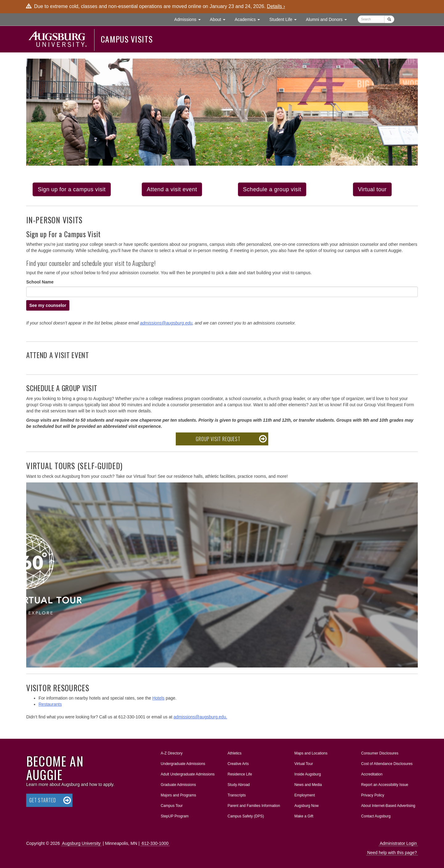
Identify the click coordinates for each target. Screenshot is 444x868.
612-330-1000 (155, 843)
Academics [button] (250, 19)
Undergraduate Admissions (183, 764)
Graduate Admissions (178, 785)
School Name (40, 282)
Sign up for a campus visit (72, 189)
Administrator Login (398, 843)
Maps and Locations (311, 753)
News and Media (308, 785)
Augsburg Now (307, 806)
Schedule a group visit (272, 189)
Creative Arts (238, 764)
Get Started (43, 800)
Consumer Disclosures (380, 753)
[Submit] (389, 19)
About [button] (220, 21)
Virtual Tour (304, 764)
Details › (276, 6)
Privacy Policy (373, 795)
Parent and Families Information (254, 806)
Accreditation (372, 774)
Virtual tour (372, 189)
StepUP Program (175, 816)
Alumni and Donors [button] (329, 19)
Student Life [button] (285, 19)
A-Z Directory (172, 753)
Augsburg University (81, 843)
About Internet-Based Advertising (388, 806)
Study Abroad (239, 785)
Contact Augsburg (376, 816)
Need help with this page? (392, 853)
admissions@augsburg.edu (166, 323)
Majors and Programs (178, 794)
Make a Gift (304, 816)
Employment (305, 795)
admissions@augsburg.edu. (200, 717)
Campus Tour (172, 806)
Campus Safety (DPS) (246, 816)
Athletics (234, 753)
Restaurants (50, 704)
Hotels (158, 698)
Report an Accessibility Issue (385, 785)
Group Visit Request (218, 439)
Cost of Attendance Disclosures (387, 764)
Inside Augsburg (308, 774)
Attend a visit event (172, 189)
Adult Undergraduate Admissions (188, 774)
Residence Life (240, 774)
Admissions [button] (190, 19)
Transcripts (237, 795)
